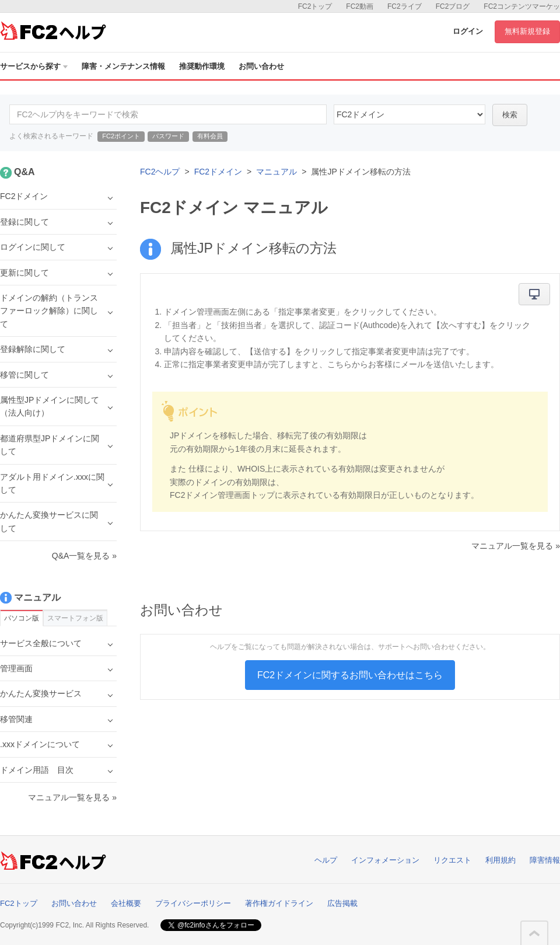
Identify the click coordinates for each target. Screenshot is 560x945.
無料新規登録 (527, 31)
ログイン (468, 31)
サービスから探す (34, 66)
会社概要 (126, 903)
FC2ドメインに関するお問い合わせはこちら (350, 675)
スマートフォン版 (75, 618)
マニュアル (276, 172)
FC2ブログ (453, 6)
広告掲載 (342, 903)
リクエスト (452, 860)
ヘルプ (326, 860)
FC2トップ (315, 6)
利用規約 (501, 860)
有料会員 (210, 136)
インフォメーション (385, 860)
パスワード (168, 136)
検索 (510, 115)
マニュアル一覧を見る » (516, 546)
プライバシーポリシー (193, 903)
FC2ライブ (405, 6)
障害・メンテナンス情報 (123, 66)
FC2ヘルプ (160, 172)
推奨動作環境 (202, 66)
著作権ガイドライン (279, 903)
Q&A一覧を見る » (84, 556)
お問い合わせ (261, 66)
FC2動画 (360, 6)
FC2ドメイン (218, 172)
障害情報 (545, 860)
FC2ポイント (121, 136)
